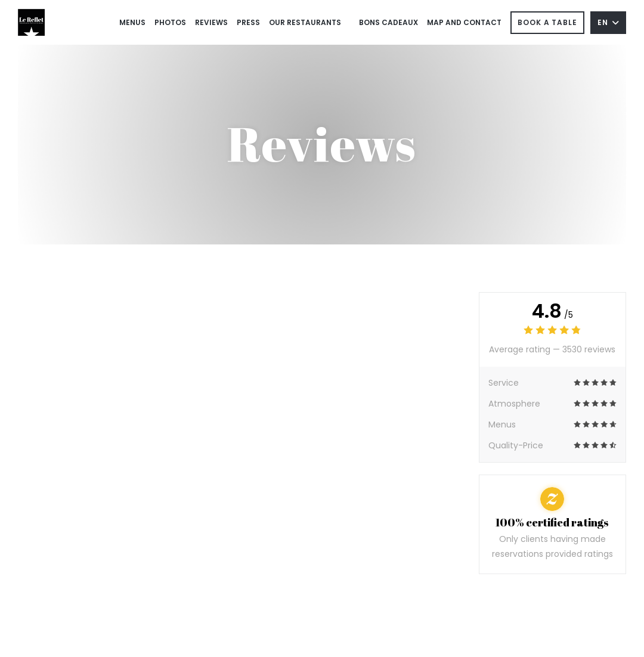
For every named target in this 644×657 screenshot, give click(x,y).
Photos (170, 22)
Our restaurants (305, 22)
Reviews (211, 22)
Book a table (547, 22)
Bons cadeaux (388, 22)
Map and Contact (464, 22)
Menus (132, 22)
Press (248, 22)
